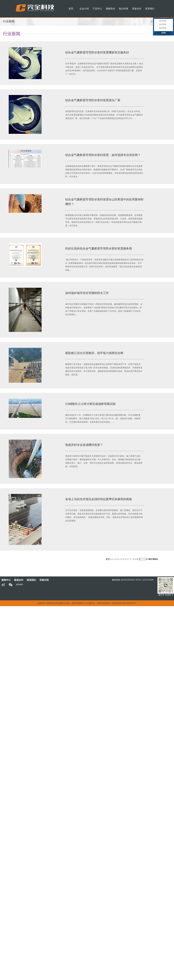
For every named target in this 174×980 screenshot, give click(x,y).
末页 (137, 559)
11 (128, 559)
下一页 (132, 559)
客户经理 (163, 21)
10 (125, 559)
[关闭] (164, 33)
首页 (152, 21)
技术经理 (163, 28)
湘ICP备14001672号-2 (127, 603)
